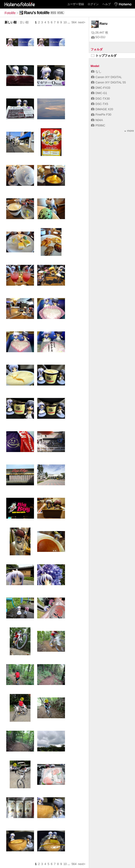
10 (65, 22)
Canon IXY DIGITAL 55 (108, 82)
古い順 (24, 22)
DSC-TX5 (100, 104)
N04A (97, 120)
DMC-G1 (99, 93)
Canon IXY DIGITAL (106, 77)
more (129, 131)
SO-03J (98, 37)
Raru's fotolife (37, 13)
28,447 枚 (100, 32)
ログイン (93, 4)
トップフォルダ (104, 56)
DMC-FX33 (101, 88)
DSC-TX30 (100, 99)
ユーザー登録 (76, 4)
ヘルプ (107, 4)
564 (74, 22)
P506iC (98, 125)
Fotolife (10, 13)
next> (82, 22)
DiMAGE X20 (102, 109)
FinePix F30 (101, 115)
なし (96, 72)
